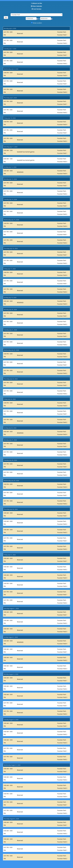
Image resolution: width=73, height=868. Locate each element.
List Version (37, 9)
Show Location (37, 23)
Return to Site (37, 3)
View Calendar (37, 6)
